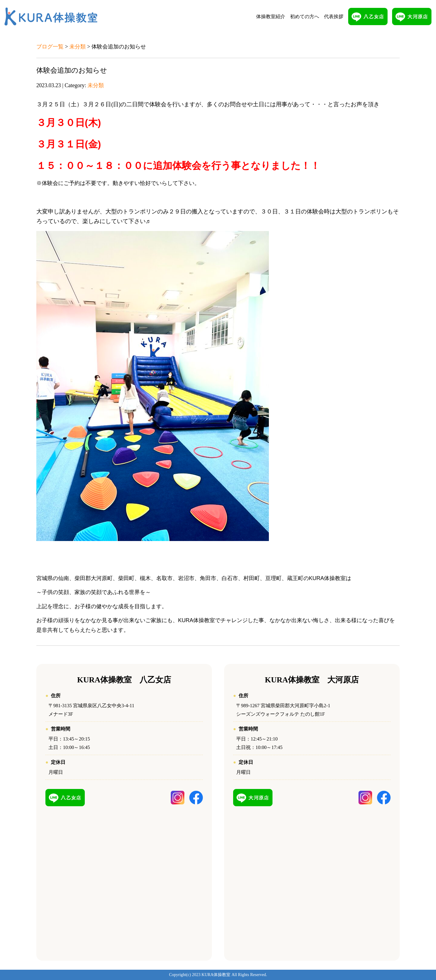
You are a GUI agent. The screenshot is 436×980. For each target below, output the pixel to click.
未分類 (78, 47)
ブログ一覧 (50, 47)
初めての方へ (305, 16)
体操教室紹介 (271, 16)
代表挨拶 (334, 16)
